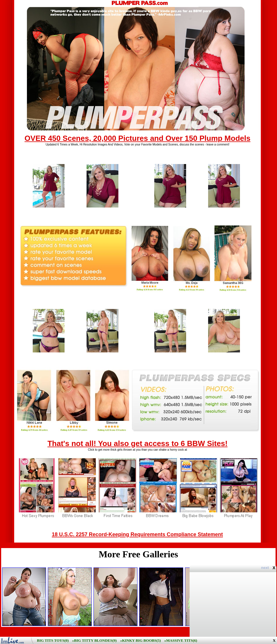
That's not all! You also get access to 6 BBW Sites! (137, 443)
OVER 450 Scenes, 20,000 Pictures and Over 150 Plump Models (137, 138)
